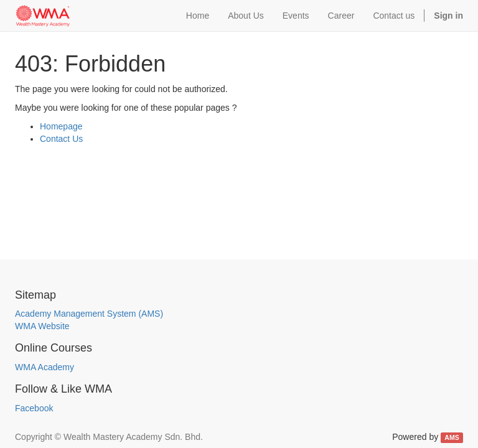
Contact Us (61, 139)
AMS (452, 437)
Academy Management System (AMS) (89, 314)
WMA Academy (45, 367)
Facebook (34, 408)
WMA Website (42, 326)
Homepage (61, 126)
